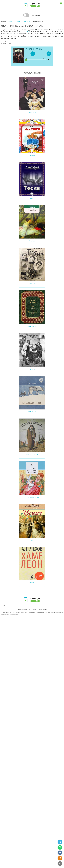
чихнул (28, 32)
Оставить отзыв (43, 609)
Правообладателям (22, 609)
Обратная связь (33, 609)
